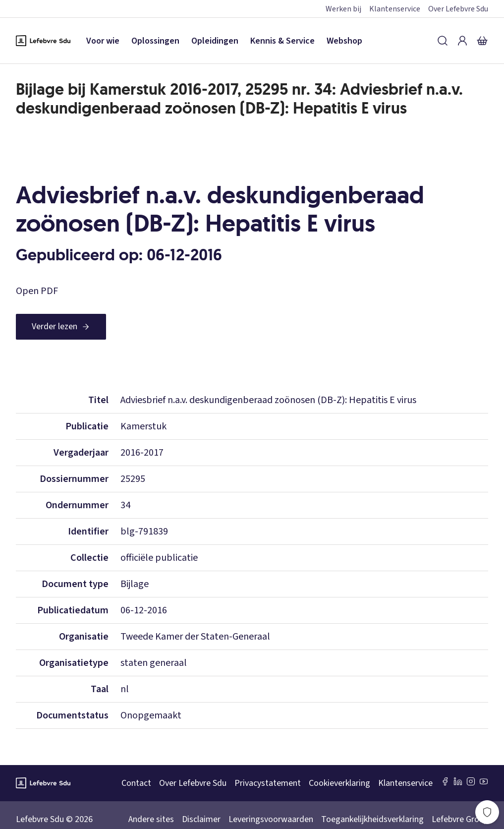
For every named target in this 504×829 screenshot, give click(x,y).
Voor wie (103, 41)
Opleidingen (215, 41)
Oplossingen (155, 41)
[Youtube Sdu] (484, 781)
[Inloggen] (462, 41)
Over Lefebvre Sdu (458, 9)
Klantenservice (395, 9)
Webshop (344, 41)
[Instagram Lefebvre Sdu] (471, 781)
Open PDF (37, 291)
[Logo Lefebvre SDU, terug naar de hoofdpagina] (43, 41)
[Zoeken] (443, 41)
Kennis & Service (282, 41)
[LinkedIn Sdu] (458, 781)
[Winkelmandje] (482, 41)
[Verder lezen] (61, 327)
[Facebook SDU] (445, 781)
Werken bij (343, 9)
